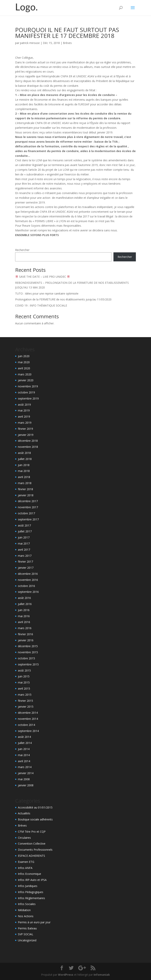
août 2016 (24, 598)
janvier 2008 (26, 785)
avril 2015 (24, 688)
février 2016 (25, 634)
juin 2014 (24, 749)
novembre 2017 (28, 507)
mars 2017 (25, 556)
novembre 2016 (28, 580)
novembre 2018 (28, 447)
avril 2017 (24, 550)
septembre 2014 (28, 731)
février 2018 (25, 489)
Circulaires (24, 838)
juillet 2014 (25, 743)
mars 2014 (25, 767)
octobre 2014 (26, 725)
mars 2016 (25, 628)
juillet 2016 (25, 604)
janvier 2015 (26, 707)
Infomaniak (102, 975)
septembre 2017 (28, 519)
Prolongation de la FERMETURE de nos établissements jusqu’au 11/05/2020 (63, 299)
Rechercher (22, 250)
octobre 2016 (26, 586)
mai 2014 (24, 755)
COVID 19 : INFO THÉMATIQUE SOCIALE (41, 305)
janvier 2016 (26, 640)
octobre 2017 (26, 513)
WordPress (66, 975)
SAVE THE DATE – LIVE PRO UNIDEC (43, 277)
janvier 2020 (26, 380)
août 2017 (24, 525)
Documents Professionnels (35, 850)
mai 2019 (24, 410)
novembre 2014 (28, 719)
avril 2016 (24, 622)
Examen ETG (26, 862)
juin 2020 (24, 356)
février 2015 (25, 701)
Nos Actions (26, 916)
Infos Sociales (27, 904)
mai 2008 (24, 779)
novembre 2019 (28, 386)
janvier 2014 (26, 773)
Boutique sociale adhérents (35, 819)
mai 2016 (24, 616)
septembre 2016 (28, 592)
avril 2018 (24, 477)
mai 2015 (24, 682)
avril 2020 (24, 368)
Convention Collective (32, 844)
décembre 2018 (28, 441)
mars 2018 (25, 483)
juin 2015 (24, 676)
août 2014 (24, 737)
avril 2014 (24, 761)
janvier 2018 (26, 495)
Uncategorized (27, 940)
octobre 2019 (26, 392)
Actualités (24, 813)
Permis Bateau (27, 928)
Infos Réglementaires (31, 898)
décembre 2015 (28, 646)
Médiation (24, 910)
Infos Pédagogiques (31, 892)
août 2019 (24, 405)
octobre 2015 (26, 658)
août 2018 (24, 453)
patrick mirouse (30, 43)
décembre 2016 (28, 574)
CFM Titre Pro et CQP (32, 832)
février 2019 (25, 429)
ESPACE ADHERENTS (31, 856)
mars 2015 (25, 695)
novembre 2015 (28, 652)
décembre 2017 (28, 501)
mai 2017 (24, 543)
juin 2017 (24, 537)
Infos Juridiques (28, 886)
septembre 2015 (28, 664)
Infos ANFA (25, 868)
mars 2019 (25, 423)
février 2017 (25, 562)
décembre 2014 (28, 713)
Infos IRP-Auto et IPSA (32, 880)
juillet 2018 (25, 459)
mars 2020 (25, 374)
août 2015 (24, 670)
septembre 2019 (28, 398)
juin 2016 (24, 610)
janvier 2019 (26, 435)
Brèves (67, 43)
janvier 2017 (26, 568)
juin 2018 (24, 465)
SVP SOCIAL (26, 934)
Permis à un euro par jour (34, 922)
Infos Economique (29, 874)
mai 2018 (24, 471)
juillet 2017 (25, 531)
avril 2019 (24, 417)
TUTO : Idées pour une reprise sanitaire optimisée (47, 293)
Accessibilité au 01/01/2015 (35, 807)
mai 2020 (24, 362)
